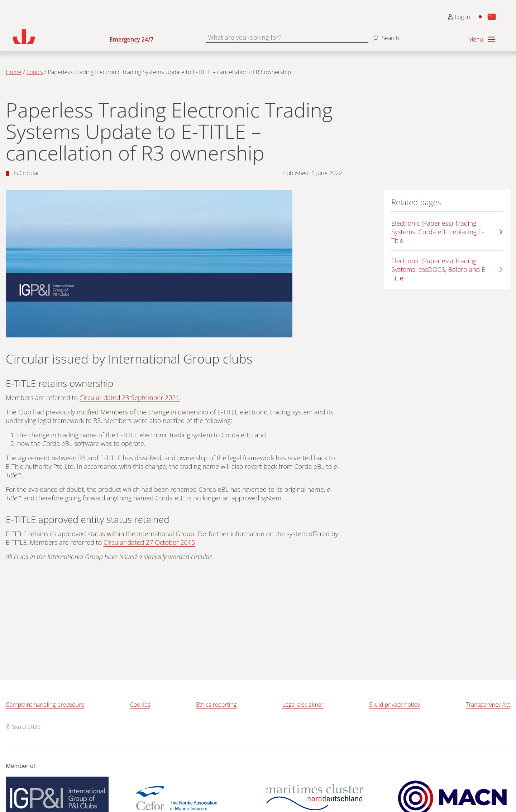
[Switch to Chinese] (492, 17)
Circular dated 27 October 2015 (149, 542)
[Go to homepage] (61, 37)
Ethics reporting (216, 705)
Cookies (140, 705)
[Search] (385, 35)
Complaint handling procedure (45, 705)
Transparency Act (488, 705)
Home (14, 72)
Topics (35, 72)
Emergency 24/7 (132, 39)
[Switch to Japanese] (480, 17)
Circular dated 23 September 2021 (130, 398)
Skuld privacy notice (395, 705)
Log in (459, 17)
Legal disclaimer (303, 705)
